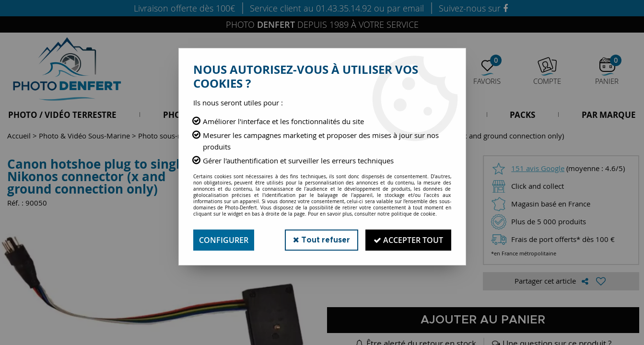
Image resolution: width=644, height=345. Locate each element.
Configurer (224, 240)
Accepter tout (408, 240)
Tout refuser (322, 240)
